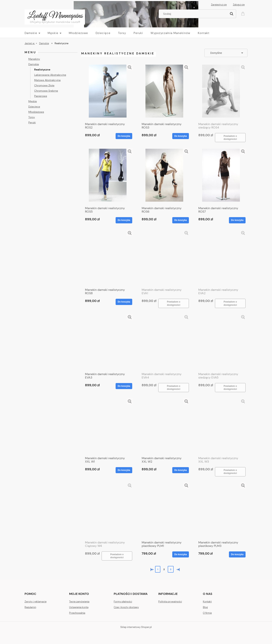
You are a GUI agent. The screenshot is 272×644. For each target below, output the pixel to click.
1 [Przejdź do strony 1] (158, 569)
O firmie (207, 613)
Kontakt (207, 602)
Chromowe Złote (44, 85)
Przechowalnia (77, 613)
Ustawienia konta (79, 607)
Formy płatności (123, 602)
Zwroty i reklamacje (36, 602)
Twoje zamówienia (79, 602)
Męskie (33, 101)
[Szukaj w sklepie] (194, 14)
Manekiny (34, 59)
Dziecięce (34, 107)
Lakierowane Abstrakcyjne (50, 75)
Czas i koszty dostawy (126, 607)
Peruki (32, 122)
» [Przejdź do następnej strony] (177, 569)
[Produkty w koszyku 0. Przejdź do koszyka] (243, 13)
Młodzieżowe (36, 112)
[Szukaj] (232, 14)
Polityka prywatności (170, 602)
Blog (205, 607)
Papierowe (41, 96)
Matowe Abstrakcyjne (47, 80)
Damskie (34, 64)
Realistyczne (42, 70)
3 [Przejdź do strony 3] (171, 569)
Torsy (32, 117)
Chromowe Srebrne (46, 91)
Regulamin (30, 607)
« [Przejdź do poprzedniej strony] (151, 569)
